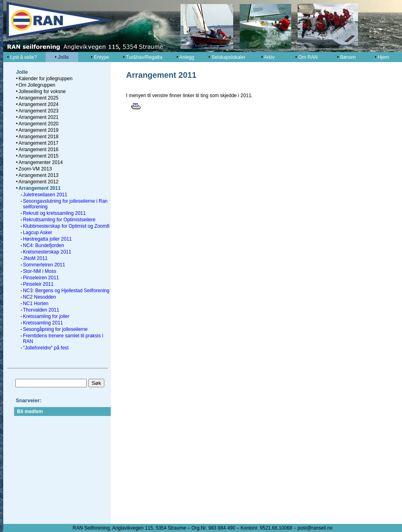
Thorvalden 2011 (41, 310)
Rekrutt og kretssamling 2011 (54, 213)
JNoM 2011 (35, 258)
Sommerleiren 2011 (44, 265)
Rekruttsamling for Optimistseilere (59, 220)
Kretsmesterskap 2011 (47, 252)
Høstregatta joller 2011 (47, 239)
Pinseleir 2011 (38, 284)
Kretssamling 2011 (43, 323)
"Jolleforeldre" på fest (46, 348)
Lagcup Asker (38, 233)
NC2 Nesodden (39, 297)
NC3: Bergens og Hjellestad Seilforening (66, 291)
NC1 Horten (36, 303)
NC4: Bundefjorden (44, 245)
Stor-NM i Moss (40, 271)
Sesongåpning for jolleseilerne (55, 329)
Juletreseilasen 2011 (45, 195)
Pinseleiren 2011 (41, 278)
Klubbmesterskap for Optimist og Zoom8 (66, 226)
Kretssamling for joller (46, 316)
